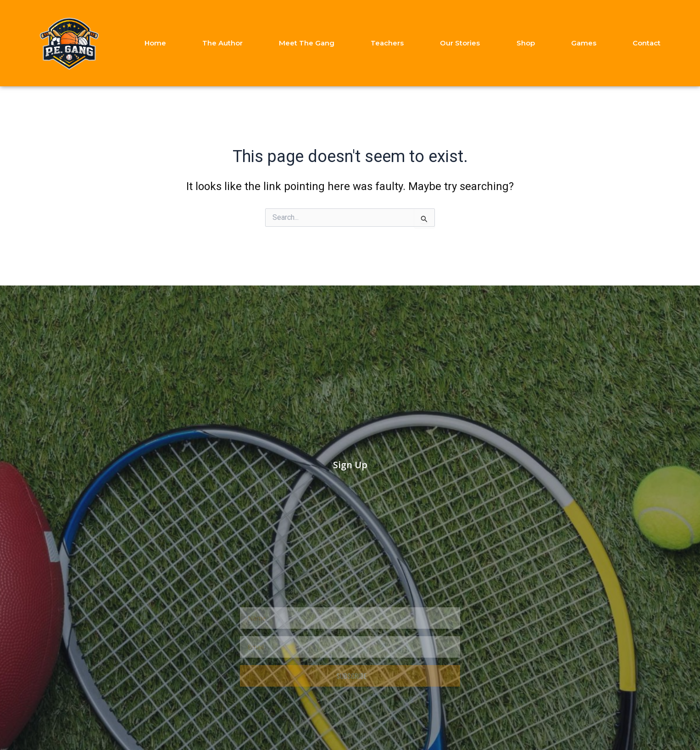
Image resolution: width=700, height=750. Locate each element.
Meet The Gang (307, 43)
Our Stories (460, 43)
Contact (647, 43)
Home (155, 43)
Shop (526, 43)
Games (584, 43)
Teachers (387, 43)
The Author (222, 43)
